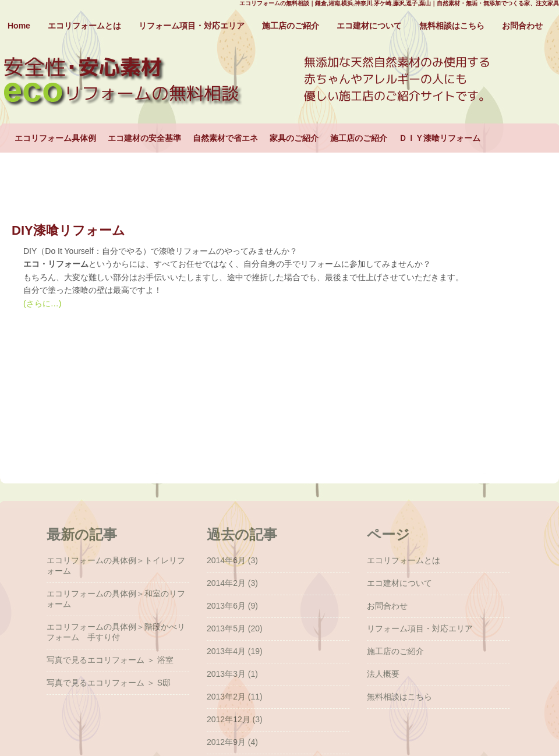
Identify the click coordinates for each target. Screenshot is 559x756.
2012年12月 (229, 719)
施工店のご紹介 (291, 26)
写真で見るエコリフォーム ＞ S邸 (109, 683)
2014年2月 (226, 583)
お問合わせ (522, 26)
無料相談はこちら (452, 26)
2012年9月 (226, 742)
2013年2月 (226, 697)
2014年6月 (226, 560)
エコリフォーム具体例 (55, 138)
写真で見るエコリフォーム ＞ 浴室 (110, 660)
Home (19, 26)
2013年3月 (226, 674)
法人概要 (383, 674)
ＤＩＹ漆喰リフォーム (440, 138)
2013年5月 (226, 628)
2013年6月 (226, 606)
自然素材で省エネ (225, 138)
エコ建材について (369, 26)
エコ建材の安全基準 (144, 138)
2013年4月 (226, 651)
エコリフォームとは (84, 26)
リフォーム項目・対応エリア (192, 26)
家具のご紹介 (294, 138)
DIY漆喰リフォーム (68, 230)
